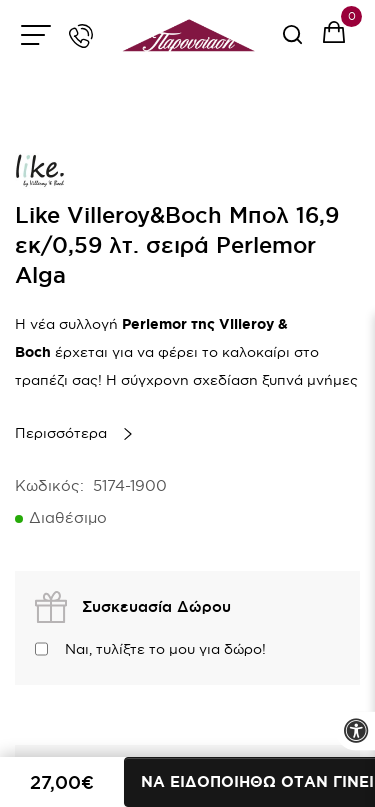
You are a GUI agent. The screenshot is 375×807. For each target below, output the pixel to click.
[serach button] (292, 41)
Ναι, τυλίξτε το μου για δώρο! (165, 649)
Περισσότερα (61, 433)
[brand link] (40, 170)
